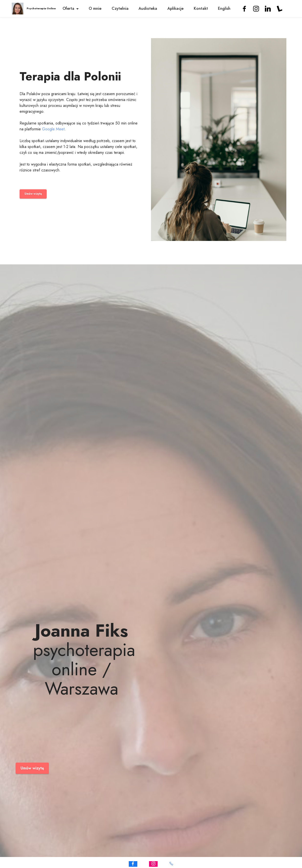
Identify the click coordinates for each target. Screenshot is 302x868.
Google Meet (53, 129)
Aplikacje (175, 8)
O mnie (95, 8)
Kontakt (201, 8)
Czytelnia (120, 8)
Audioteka (148, 8)
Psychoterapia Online (41, 8)
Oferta (68, 8)
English (224, 8)
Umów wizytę (32, 194)
